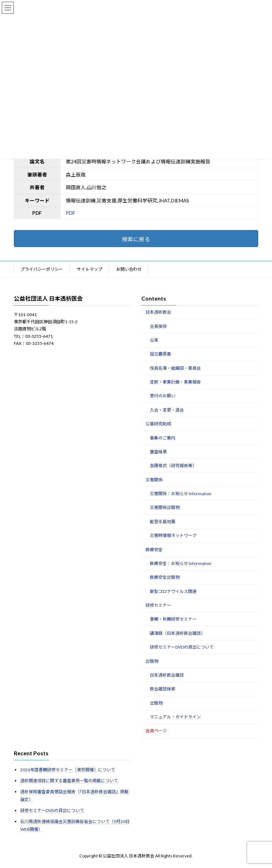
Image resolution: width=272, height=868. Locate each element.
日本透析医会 (158, 312)
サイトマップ (90, 269)
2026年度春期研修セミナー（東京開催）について (68, 770)
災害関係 (154, 480)
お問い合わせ (129, 269)
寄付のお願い (163, 396)
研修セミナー (158, 605)
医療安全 (154, 550)
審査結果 (158, 452)
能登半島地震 (163, 522)
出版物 (152, 661)
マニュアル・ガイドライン (175, 717)
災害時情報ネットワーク (173, 535)
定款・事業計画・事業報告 (175, 382)
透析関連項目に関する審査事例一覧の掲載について (69, 781)
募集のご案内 (163, 438)
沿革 (154, 340)
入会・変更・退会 (167, 410)
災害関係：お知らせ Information (181, 494)
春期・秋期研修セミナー (173, 619)
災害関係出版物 (165, 508)
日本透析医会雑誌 (167, 675)
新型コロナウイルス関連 (173, 591)
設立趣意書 (160, 354)
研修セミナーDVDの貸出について (182, 647)
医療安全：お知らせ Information (181, 563)
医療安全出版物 (165, 578)
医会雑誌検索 (163, 689)
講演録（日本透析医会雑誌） (177, 633)
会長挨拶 (158, 326)
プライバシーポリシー (42, 269)
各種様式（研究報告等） (173, 466)
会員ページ (156, 731)
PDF (70, 213)
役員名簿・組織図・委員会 (175, 368)
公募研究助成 (158, 424)
